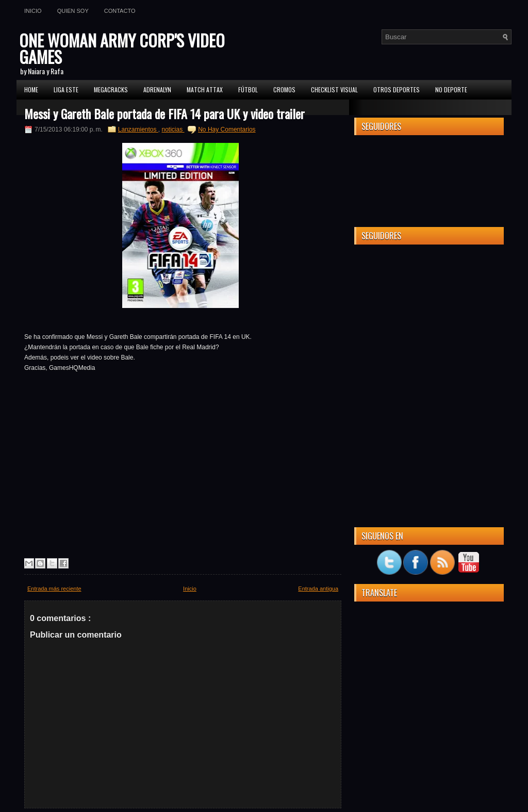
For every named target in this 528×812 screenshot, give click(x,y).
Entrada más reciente (54, 589)
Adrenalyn (157, 90)
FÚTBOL (248, 90)
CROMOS (284, 90)
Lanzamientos (138, 129)
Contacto (120, 11)
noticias (173, 129)
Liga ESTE (66, 90)
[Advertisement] (429, 317)
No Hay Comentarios (227, 129)
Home (31, 90)
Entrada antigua (318, 589)
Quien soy (73, 11)
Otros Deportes (397, 90)
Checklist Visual (334, 90)
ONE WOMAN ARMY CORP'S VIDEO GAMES (122, 48)
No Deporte (451, 90)
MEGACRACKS (111, 90)
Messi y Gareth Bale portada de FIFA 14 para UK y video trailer (164, 113)
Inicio (33, 11)
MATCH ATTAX (205, 90)
